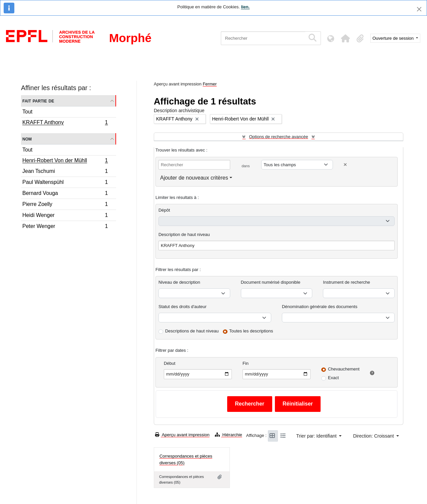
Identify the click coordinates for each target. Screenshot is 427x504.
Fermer (210, 84)
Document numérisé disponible (271, 282)
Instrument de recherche (346, 282)
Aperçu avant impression (182, 435)
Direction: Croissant (374, 436)
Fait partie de (38, 101)
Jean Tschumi (65, 172)
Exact (333, 378)
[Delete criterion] (345, 165)
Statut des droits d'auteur (182, 307)
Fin (246, 363)
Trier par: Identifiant (317, 436)
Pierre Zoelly (65, 205)
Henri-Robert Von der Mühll (65, 161)
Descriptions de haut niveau (192, 331)
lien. (245, 7)
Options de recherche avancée (278, 137)
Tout (27, 112)
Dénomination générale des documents (320, 307)
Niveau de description (179, 282)
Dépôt (164, 210)
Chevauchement (344, 369)
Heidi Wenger (65, 216)
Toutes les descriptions (251, 331)
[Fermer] (419, 9)
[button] (346, 38)
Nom (27, 139)
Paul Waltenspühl (65, 183)
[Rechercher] (263, 38)
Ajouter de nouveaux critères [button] (194, 178)
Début (170, 363)
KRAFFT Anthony (65, 123)
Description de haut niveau (184, 234)
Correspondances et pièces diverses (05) (186, 459)
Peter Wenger (65, 227)
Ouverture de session (394, 38)
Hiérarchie (229, 435)
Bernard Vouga (65, 194)
